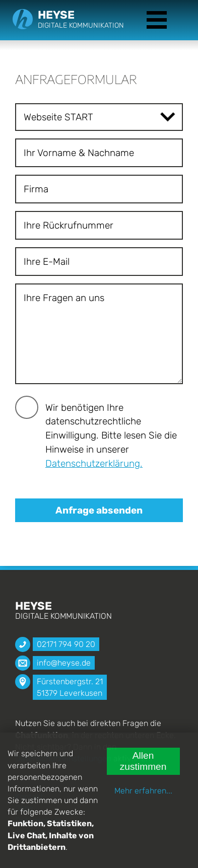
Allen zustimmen (143, 761)
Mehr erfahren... (143, 791)
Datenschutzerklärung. (94, 463)
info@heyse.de (64, 663)
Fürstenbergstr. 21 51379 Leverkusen (70, 687)
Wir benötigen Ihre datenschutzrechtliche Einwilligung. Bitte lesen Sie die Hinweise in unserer (111, 436)
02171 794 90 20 (66, 644)
